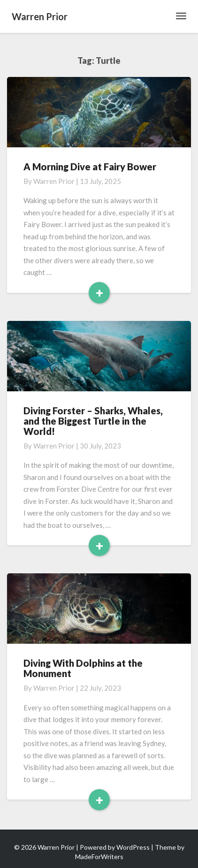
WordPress (133, 847)
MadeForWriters (99, 857)
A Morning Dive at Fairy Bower (90, 167)
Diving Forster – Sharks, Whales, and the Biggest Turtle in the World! (93, 421)
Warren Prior (54, 181)
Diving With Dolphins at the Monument (83, 668)
